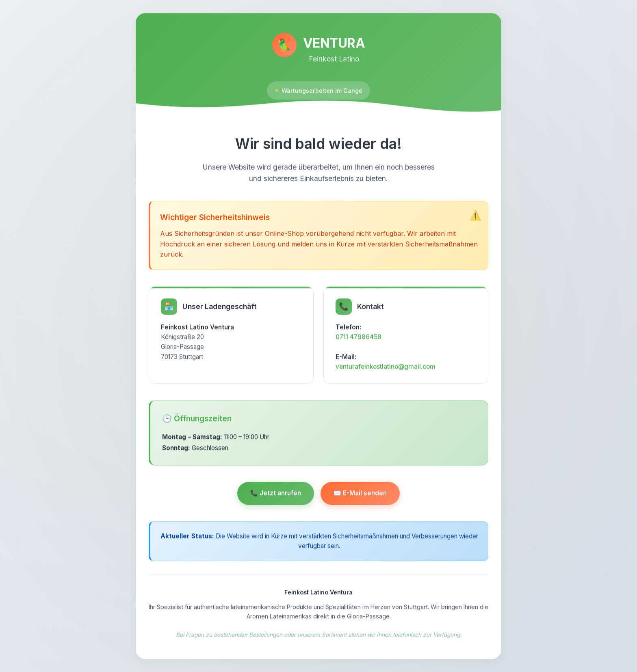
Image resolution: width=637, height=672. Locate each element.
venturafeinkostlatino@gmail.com (386, 369)
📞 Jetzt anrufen (276, 496)
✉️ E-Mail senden (360, 496)
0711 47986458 (359, 339)
